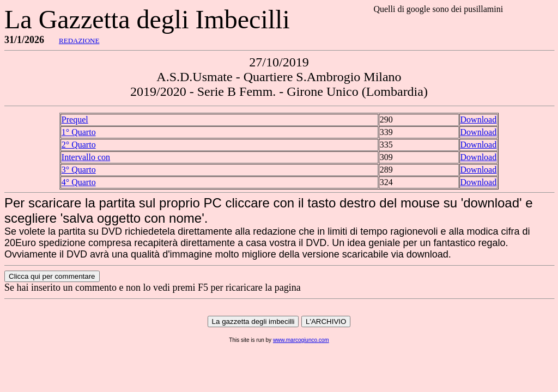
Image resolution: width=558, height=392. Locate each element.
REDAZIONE (79, 41)
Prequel (75, 120)
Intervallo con (86, 157)
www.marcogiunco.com (301, 340)
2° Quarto (79, 145)
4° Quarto (79, 182)
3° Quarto (79, 170)
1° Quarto (79, 132)
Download (479, 120)
